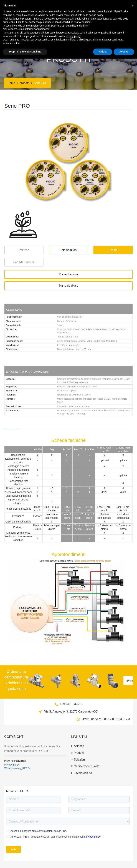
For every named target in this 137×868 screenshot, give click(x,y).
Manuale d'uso (69, 286)
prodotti (45, 8)
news (120, 8)
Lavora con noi (82, 773)
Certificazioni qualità (85, 766)
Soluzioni (79, 8)
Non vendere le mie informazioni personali (26, 838)
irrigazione (94, 8)
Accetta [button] (124, 861)
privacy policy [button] (73, 846)
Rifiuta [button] (103, 861)
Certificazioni (62, 8)
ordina (113, 250)
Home (11, 83)
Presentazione (69, 274)
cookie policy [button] (96, 824)
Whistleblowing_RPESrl (17, 768)
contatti (45, 21)
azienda (109, 8)
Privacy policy (12, 765)
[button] (132, 815)
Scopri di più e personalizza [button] (25, 861)
